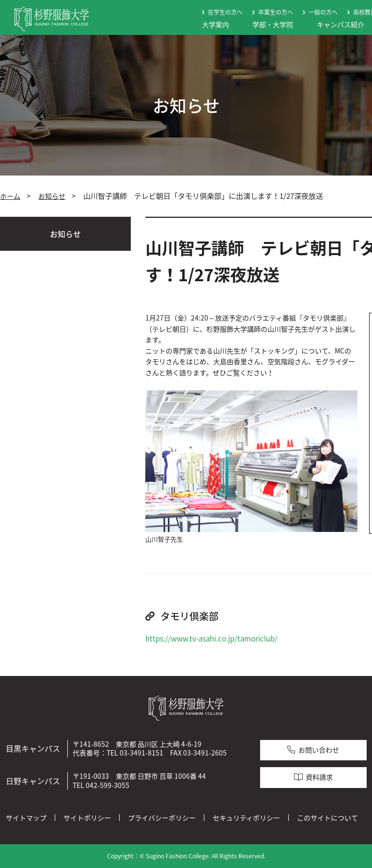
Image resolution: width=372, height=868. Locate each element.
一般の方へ (323, 12)
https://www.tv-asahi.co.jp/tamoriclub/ (211, 639)
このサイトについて (327, 818)
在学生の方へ (225, 12)
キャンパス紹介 (341, 24)
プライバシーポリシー (162, 818)
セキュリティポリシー (246, 818)
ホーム (10, 196)
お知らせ (52, 196)
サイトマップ (26, 818)
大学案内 (216, 24)
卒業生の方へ (276, 12)
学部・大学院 (273, 24)
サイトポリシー (87, 818)
